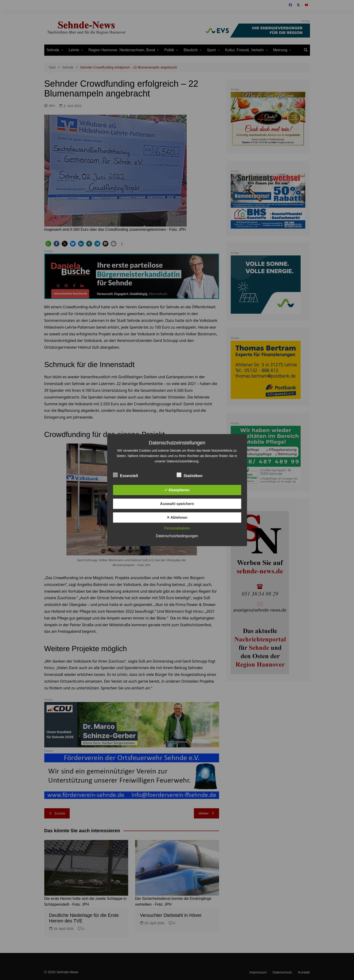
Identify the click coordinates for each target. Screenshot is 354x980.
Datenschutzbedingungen (177, 536)
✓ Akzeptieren (177, 490)
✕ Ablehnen (177, 517)
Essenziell (125, 475)
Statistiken (190, 475)
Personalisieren (177, 528)
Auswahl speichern (177, 504)
